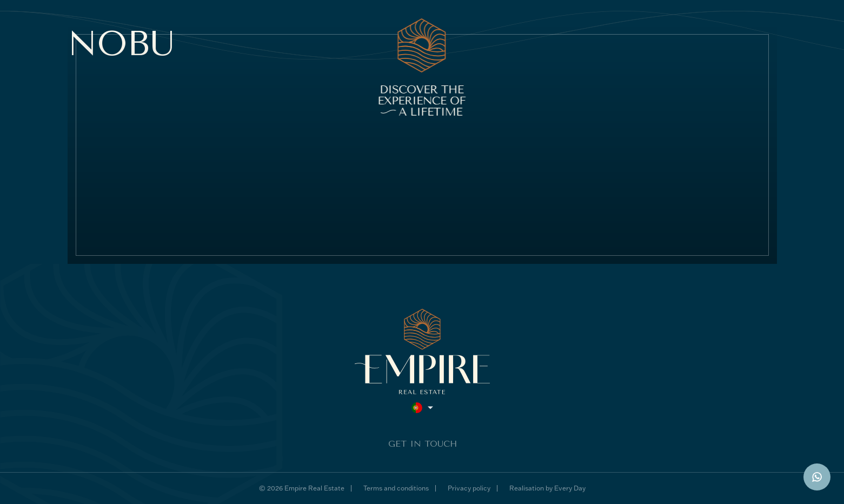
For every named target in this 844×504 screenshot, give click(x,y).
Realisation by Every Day (547, 488)
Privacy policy (469, 488)
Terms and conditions (396, 488)
